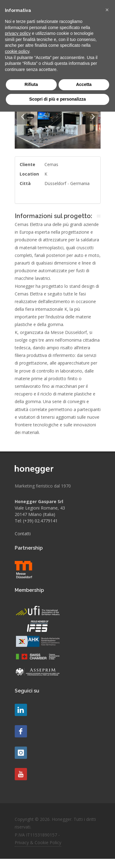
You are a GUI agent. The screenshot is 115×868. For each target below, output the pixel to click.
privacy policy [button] (18, 33)
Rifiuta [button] (31, 84)
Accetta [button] (84, 84)
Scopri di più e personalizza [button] (57, 99)
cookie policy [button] (17, 51)
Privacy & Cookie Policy (38, 842)
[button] (107, 10)
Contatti (23, 534)
